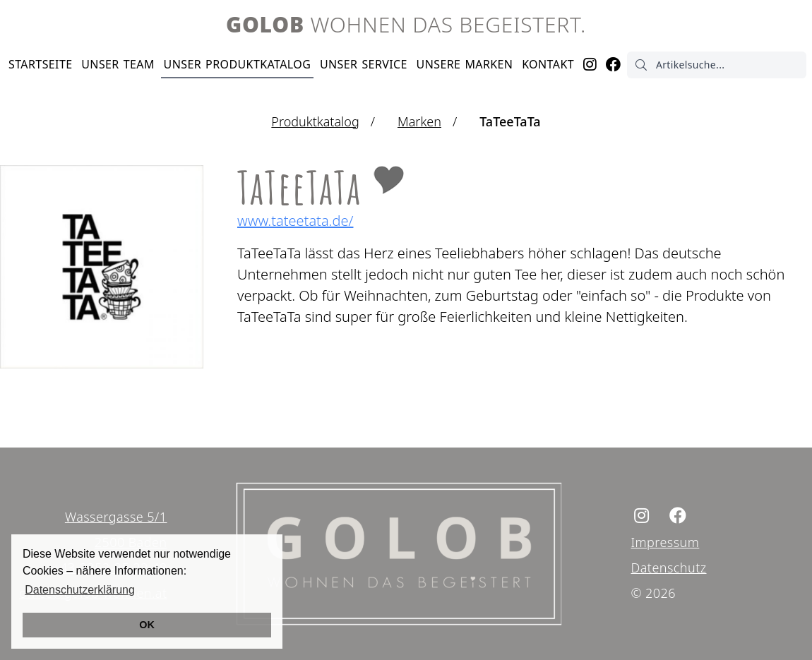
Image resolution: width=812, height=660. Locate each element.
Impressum (665, 542)
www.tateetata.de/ (295, 221)
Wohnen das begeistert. (406, 24)
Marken (465, 64)
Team (118, 64)
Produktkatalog (238, 64)
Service (364, 64)
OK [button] (147, 625)
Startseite (41, 64)
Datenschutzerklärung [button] (80, 590)
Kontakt (548, 64)
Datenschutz (669, 568)
